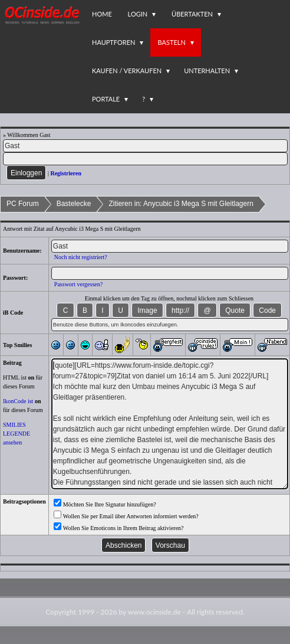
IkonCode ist (18, 401)
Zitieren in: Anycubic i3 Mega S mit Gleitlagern (181, 204)
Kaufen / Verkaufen (127, 71)
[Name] (145, 146)
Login (138, 14)
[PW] (145, 159)
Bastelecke (74, 204)
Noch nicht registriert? (81, 257)
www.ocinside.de (154, 612)
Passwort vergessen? (78, 284)
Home (102, 14)
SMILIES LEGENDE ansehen (17, 434)
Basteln (171, 42)
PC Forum (23, 204)
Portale (106, 99)
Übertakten (192, 14)
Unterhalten (207, 71)
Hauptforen (113, 42)
